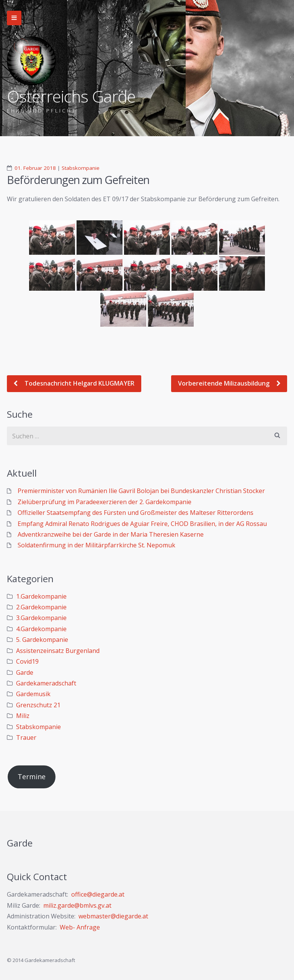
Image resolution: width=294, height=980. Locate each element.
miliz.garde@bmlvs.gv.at (77, 905)
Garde (25, 672)
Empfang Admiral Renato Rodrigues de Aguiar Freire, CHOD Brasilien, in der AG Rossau (142, 524)
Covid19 (27, 661)
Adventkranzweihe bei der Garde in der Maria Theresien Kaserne (111, 534)
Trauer (26, 737)
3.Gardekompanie (41, 618)
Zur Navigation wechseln (14, 18)
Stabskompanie (81, 168)
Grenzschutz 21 (38, 705)
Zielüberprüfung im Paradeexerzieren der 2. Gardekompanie (105, 502)
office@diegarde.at (98, 894)
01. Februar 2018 (35, 168)
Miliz (23, 716)
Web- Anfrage (80, 927)
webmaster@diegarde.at (113, 916)
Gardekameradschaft (46, 683)
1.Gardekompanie (41, 596)
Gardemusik (33, 694)
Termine (32, 777)
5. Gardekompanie (42, 640)
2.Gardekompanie (41, 607)
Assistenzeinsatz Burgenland (58, 651)
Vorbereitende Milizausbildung (225, 383)
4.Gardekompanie (41, 629)
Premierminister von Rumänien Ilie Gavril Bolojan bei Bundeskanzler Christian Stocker (141, 491)
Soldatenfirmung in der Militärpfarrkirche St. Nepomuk (96, 545)
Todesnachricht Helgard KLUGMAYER (79, 383)
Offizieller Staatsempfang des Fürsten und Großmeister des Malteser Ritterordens (136, 513)
